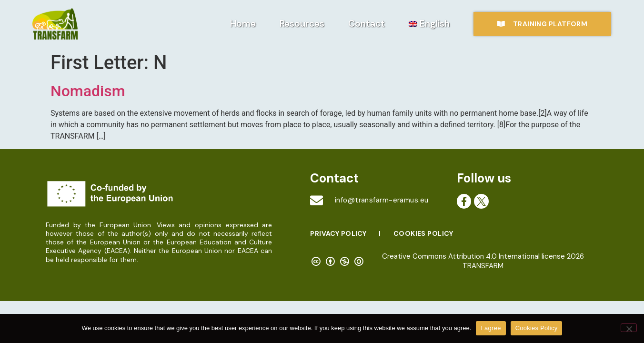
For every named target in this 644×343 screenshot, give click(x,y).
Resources (302, 24)
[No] (629, 328)
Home (243, 24)
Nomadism (88, 91)
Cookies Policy (423, 233)
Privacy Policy (338, 233)
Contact (367, 24)
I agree (491, 328)
